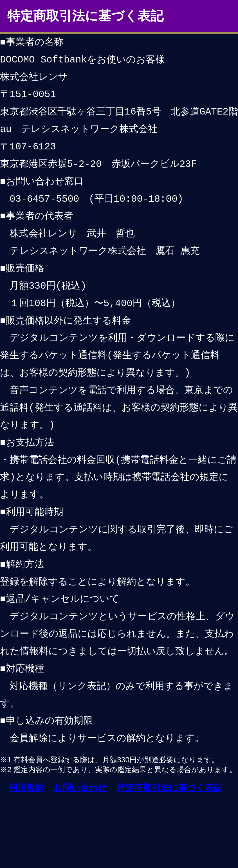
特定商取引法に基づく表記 (169, 788)
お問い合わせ (80, 788)
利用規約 (26, 788)
